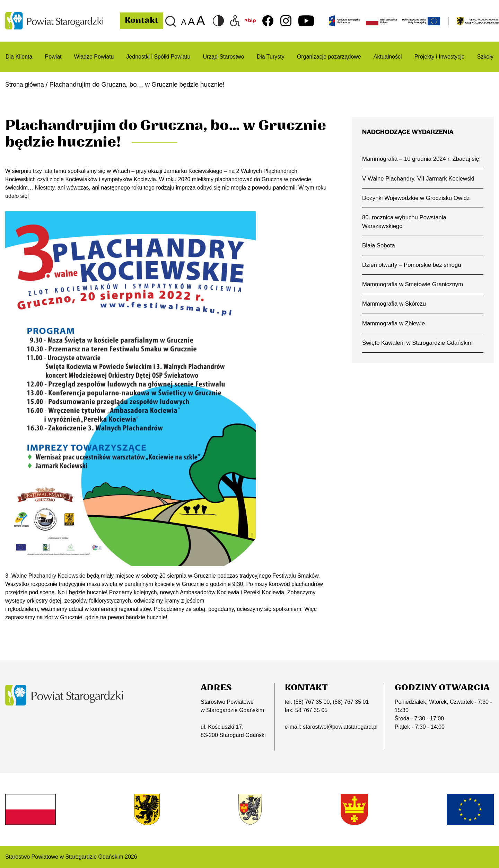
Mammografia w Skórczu (395, 316)
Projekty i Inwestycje (440, 57)
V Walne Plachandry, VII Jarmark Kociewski (420, 188)
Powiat (53, 57)
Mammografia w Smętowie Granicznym (414, 296)
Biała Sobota (379, 256)
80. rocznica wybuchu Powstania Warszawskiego (406, 232)
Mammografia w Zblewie (395, 335)
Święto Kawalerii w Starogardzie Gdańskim (419, 355)
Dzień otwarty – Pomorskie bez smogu (413, 276)
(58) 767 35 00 (312, 702)
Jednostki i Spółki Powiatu (158, 57)
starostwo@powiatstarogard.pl (340, 727)
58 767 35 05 (311, 710)
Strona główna (26, 84)
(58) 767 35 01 (351, 702)
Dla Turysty (271, 57)
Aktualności (388, 57)
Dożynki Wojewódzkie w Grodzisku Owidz (418, 208)
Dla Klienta (19, 57)
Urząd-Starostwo (223, 57)
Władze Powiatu (94, 57)
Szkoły (485, 57)
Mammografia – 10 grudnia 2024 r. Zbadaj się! (418, 164)
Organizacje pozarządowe (329, 57)
